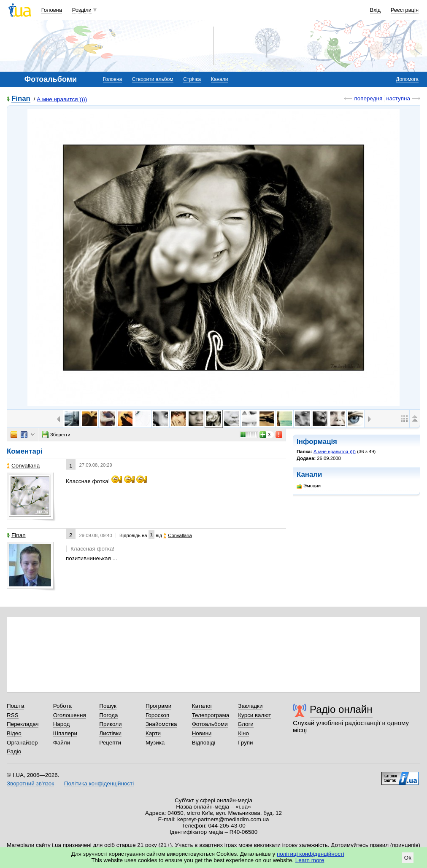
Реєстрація (405, 10)
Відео (14, 733)
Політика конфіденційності (99, 783)
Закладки (250, 706)
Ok (408, 858)
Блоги (246, 724)
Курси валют (254, 715)
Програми (158, 706)
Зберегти (56, 435)
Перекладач (23, 724)
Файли (62, 743)
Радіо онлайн (341, 709)
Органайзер (22, 743)
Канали (220, 79)
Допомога (407, 79)
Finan (21, 99)
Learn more (310, 860)
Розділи (82, 10)
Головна (52, 10)
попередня (368, 98)
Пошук (108, 706)
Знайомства (161, 724)
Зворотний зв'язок (30, 783)
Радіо (14, 751)
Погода (108, 715)
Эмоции (309, 486)
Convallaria (23, 466)
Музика (155, 743)
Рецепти (110, 743)
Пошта (15, 706)
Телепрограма (211, 715)
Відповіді (204, 743)
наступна (398, 98)
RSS (13, 715)
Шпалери (65, 733)
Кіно (243, 733)
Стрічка (192, 79)
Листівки (110, 733)
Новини (202, 733)
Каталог (202, 706)
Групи (245, 743)
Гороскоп (157, 715)
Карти (153, 733)
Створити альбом (153, 79)
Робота (62, 706)
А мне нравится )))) (62, 99)
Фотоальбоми (210, 724)
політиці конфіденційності (311, 854)
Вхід (376, 10)
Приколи (110, 724)
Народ (62, 724)
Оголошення (70, 715)
